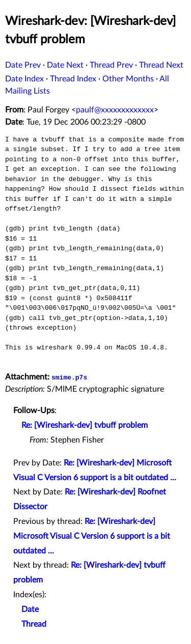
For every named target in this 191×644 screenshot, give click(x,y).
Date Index (24, 79)
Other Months (128, 79)
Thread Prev (111, 65)
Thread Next (161, 65)
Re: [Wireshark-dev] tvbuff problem (85, 425)
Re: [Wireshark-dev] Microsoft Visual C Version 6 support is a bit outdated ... (92, 536)
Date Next (65, 65)
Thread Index (73, 79)
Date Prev (23, 65)
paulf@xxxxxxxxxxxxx (115, 110)
